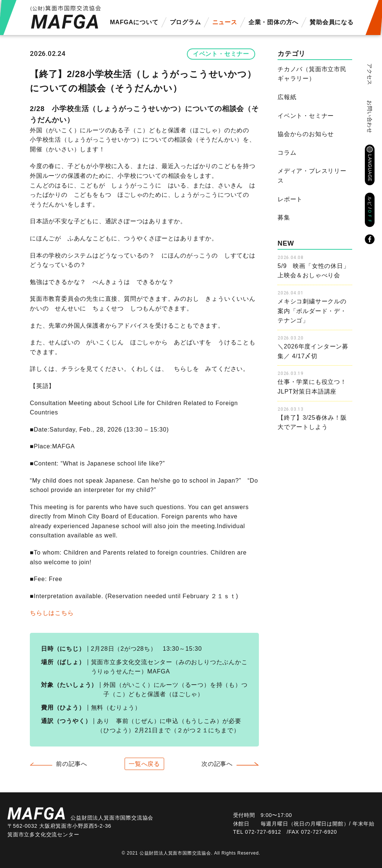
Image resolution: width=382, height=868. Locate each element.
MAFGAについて (134, 22)
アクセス (370, 74)
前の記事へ (72, 764)
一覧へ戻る (144, 764)
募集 (284, 217)
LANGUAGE (370, 168)
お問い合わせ (370, 117)
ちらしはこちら (52, 613)
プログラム (185, 22)
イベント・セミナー (221, 54)
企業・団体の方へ (273, 22)
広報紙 (287, 97)
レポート (290, 199)
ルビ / (370, 210)
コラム (287, 153)
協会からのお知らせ (306, 134)
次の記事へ (217, 764)
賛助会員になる (332, 22)
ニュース (225, 22)
